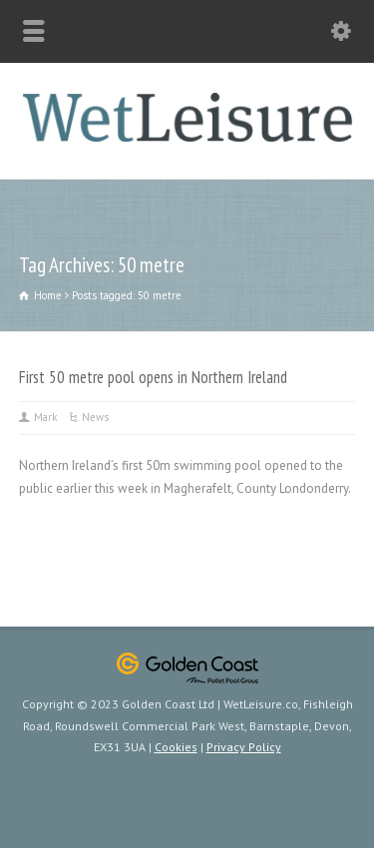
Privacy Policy (244, 747)
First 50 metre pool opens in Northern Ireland (153, 377)
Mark (45, 417)
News (95, 417)
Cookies (176, 747)
